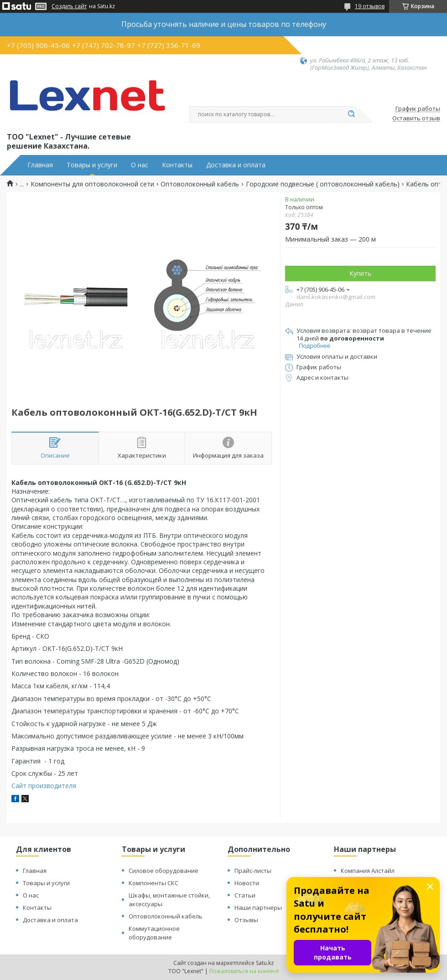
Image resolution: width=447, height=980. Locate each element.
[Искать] (351, 114)
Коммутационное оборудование (154, 933)
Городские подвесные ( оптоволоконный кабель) (323, 184)
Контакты (177, 165)
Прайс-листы (253, 871)
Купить (360, 273)
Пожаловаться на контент (244, 971)
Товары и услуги (92, 165)
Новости (247, 883)
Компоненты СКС (153, 883)
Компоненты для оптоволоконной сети (92, 184)
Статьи (245, 895)
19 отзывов (370, 6)
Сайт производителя (44, 786)
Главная (40, 165)
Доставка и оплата (236, 165)
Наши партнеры (258, 908)
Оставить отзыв (416, 119)
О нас (140, 165)
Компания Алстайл (368, 871)
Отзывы (246, 920)
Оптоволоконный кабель (200, 184)
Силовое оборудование (164, 871)
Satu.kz (265, 963)
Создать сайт (69, 6)
